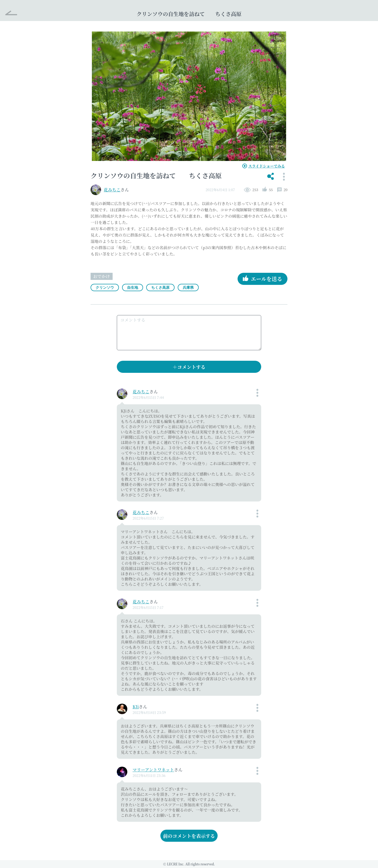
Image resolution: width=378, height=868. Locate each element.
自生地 (133, 287)
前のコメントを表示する (189, 836)
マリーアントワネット (153, 770)
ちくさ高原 (160, 287)
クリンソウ (105, 287)
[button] (271, 177)
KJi (136, 707)
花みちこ (112, 190)
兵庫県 (188, 287)
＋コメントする (189, 367)
